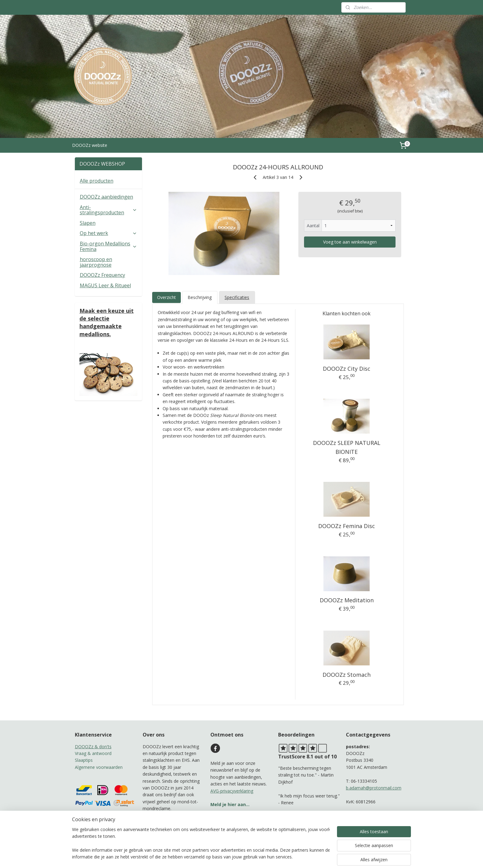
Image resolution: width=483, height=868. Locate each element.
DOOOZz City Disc (347, 369)
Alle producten (97, 181)
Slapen (88, 223)
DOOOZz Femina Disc (347, 526)
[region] (201, 844)
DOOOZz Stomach (347, 675)
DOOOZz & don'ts (93, 747)
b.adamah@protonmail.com (374, 788)
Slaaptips (84, 760)
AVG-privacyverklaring (232, 791)
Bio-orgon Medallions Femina (108, 246)
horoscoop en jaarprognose (96, 262)
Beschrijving (200, 297)
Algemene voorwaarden (99, 767)
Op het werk (108, 233)
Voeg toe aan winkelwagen (350, 242)
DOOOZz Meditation (347, 600)
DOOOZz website (90, 145)
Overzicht (166, 297)
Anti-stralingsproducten (108, 210)
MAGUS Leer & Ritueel (105, 285)
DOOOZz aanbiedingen (106, 197)
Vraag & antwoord (93, 753)
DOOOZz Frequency (102, 275)
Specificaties (237, 297)
